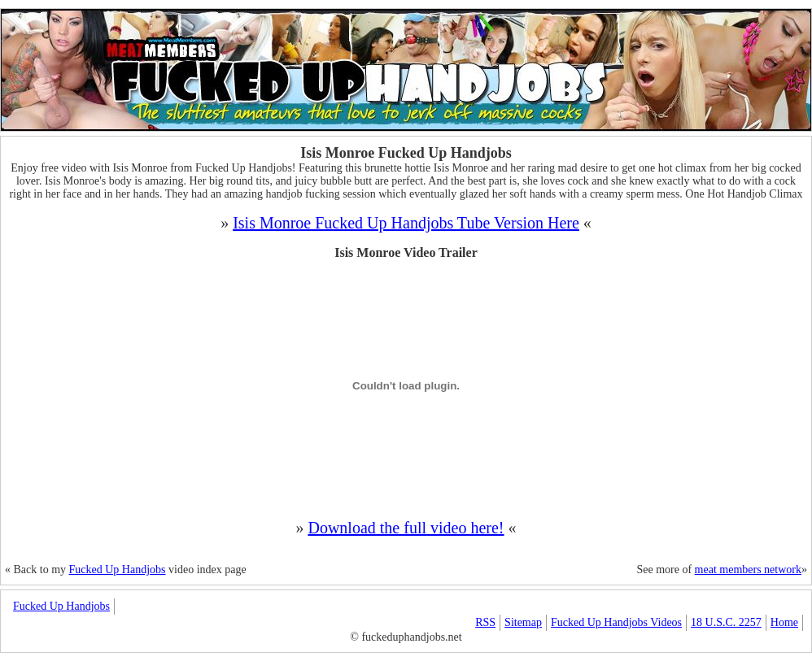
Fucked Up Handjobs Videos (616, 622)
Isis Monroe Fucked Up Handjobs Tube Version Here (406, 223)
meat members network (748, 570)
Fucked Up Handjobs (118, 570)
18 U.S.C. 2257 (726, 622)
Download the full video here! (406, 528)
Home (784, 622)
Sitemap (523, 622)
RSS (485, 622)
